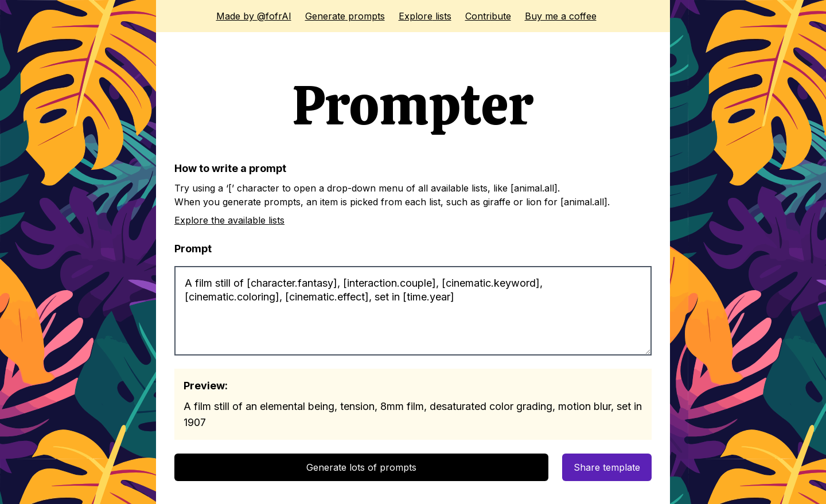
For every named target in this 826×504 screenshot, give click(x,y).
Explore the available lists (229, 220)
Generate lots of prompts (361, 467)
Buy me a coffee (561, 16)
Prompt (193, 249)
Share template (607, 467)
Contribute (488, 16)
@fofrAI (254, 16)
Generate (345, 16)
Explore (425, 16)
